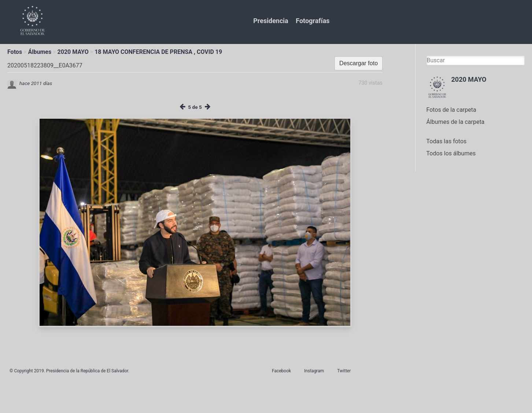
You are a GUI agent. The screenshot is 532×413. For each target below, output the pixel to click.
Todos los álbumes (451, 153)
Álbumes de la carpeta (456, 122)
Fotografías (313, 21)
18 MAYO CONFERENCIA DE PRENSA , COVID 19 (158, 52)
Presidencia (271, 21)
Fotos (15, 52)
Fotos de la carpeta (451, 110)
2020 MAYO (73, 52)
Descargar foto (359, 63)
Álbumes (40, 52)
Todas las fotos (447, 141)
